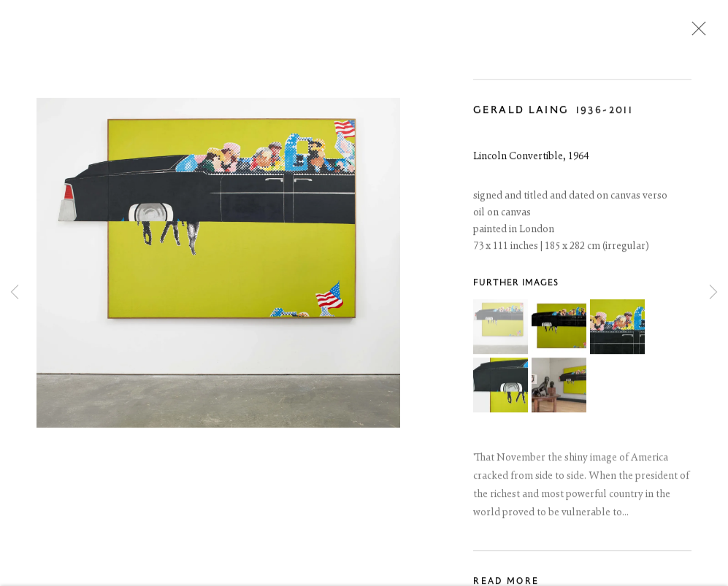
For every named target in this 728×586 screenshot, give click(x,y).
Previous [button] (15, 293)
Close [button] (695, 33)
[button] (501, 330)
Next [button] (713, 293)
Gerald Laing (521, 113)
